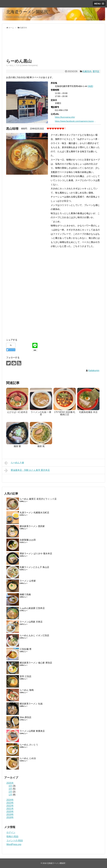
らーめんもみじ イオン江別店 (34, 635)
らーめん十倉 (14, 463)
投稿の (12, 836)
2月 (10, 792)
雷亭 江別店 (25, 676)
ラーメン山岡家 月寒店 (31, 622)
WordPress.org (14, 844)
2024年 (10, 800)
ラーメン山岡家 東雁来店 (32, 731)
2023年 (10, 803)
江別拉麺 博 (25, 649)
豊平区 (96, 71)
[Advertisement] (28, 46)
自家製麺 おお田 (28, 540)
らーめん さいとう (29, 745)
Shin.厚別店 (25, 717)
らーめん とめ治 (28, 758)
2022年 (10, 806)
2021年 (10, 809)
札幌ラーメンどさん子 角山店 (34, 567)
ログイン (11, 832)
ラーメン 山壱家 (28, 581)
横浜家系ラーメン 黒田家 (32, 526)
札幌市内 (87, 71)
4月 (10, 786)
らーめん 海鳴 (27, 690)
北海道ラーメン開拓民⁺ (28, 12)
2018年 (10, 817)
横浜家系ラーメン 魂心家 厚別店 (36, 663)
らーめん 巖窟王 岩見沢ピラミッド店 (38, 499)
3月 (10, 789)
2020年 (10, 812)
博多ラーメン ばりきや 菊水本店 (36, 554)
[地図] (90, 86)
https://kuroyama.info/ (65, 117)
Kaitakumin (94, 370)
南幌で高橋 (25, 594)
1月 (10, 795)
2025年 (10, 783)
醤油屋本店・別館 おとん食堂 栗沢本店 (27, 470)
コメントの (15, 840)
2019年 (10, 814)
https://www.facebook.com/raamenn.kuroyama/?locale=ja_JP (76, 121)
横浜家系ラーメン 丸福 (31, 704)
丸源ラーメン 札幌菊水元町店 (34, 513)
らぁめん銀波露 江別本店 (32, 608)
